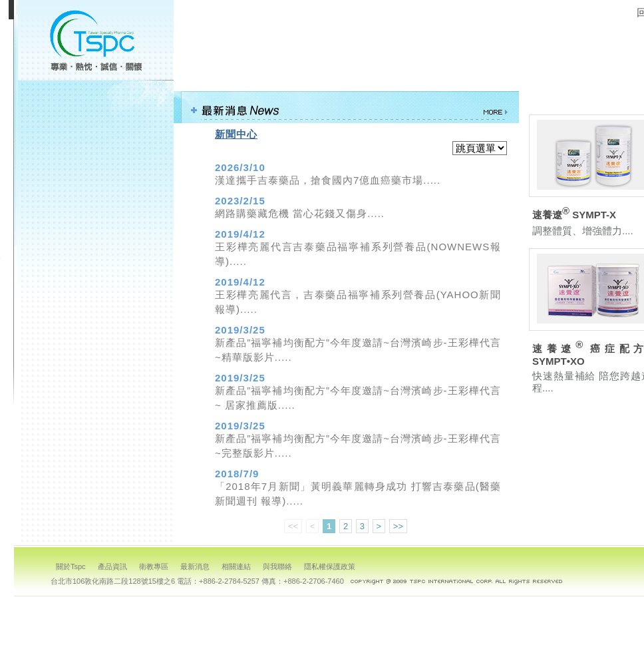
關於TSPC (94, 104)
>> (398, 526)
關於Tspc (71, 566)
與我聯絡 (94, 234)
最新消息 (94, 182)
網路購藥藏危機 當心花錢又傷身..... (300, 213)
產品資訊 (94, 130)
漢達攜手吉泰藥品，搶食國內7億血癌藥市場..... (328, 180)
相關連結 (94, 208)
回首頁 (94, 286)
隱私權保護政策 (94, 260)
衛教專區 (94, 156)
